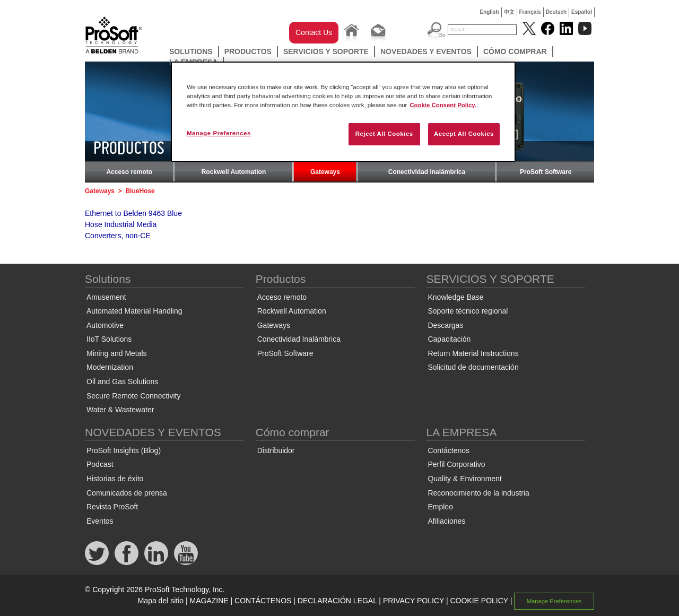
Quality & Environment (464, 479)
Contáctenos (449, 450)
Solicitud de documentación (473, 367)
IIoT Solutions (109, 339)
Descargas (445, 325)
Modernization (110, 367)
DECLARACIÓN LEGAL (337, 601)
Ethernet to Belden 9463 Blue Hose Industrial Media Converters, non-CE (133, 224)
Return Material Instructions (473, 353)
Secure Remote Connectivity (133, 396)
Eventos (100, 521)
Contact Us (314, 32)
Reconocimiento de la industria (478, 493)
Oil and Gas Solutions (122, 381)
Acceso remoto (129, 172)
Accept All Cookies (464, 134)
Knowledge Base (455, 297)
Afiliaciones (446, 521)
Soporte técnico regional (468, 311)
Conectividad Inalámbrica (427, 172)
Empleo (440, 507)
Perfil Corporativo (456, 464)
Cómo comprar (515, 51)
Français (530, 12)
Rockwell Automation (234, 172)
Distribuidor (276, 450)
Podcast (100, 464)
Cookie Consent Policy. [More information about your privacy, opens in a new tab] (443, 105)
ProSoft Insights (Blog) (124, 450)
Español (582, 12)
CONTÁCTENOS (263, 601)
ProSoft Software (546, 172)
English (489, 12)
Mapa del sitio (161, 601)
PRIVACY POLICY (414, 601)
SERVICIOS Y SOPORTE (326, 51)
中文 (509, 12)
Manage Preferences (554, 601)
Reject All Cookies (384, 134)
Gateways (325, 172)
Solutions (191, 51)
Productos (248, 51)
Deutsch (556, 12)
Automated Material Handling (134, 311)
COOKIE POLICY (479, 601)
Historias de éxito (115, 479)
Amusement (106, 297)
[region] (343, 112)
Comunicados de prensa (127, 493)
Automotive (105, 325)
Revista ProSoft (112, 507)
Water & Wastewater (120, 410)
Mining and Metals (117, 353)
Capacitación (449, 339)
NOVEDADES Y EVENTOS (426, 51)
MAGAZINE (209, 601)
